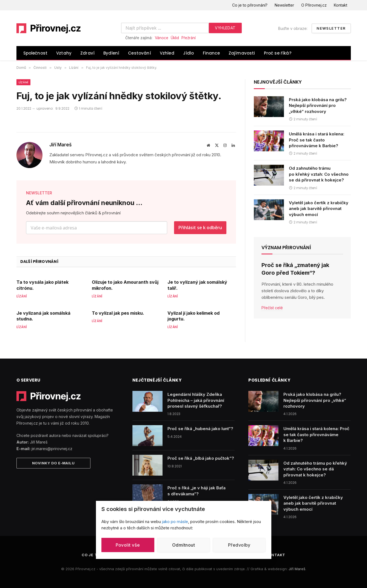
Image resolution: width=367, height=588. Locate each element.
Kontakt (341, 5)
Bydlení (111, 53)
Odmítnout (183, 545)
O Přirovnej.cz (314, 5)
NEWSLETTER (39, 193)
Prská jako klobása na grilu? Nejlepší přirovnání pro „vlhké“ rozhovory (318, 106)
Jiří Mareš (60, 145)
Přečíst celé (272, 308)
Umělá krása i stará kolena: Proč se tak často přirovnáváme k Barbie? (317, 140)
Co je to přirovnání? (250, 5)
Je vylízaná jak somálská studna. (43, 316)
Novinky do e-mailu (53, 463)
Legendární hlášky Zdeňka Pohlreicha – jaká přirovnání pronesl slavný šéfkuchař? (196, 400)
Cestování (140, 53)
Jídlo (189, 53)
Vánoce (162, 38)
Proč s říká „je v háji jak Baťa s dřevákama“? (197, 491)
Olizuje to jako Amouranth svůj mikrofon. (125, 285)
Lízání (24, 82)
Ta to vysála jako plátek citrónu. (42, 285)
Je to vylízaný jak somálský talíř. (197, 285)
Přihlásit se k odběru (200, 228)
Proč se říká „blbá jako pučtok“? (201, 458)
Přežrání (189, 38)
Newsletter (284, 5)
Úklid (175, 38)
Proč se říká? (278, 53)
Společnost (35, 53)
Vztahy (64, 53)
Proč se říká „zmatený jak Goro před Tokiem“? (295, 269)
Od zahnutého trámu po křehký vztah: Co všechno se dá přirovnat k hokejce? (319, 174)
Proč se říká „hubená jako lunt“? (200, 429)
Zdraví (87, 53)
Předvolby (239, 545)
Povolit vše (128, 545)
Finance (211, 53)
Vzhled (167, 53)
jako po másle (175, 522)
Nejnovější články (278, 82)
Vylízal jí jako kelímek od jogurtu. (194, 316)
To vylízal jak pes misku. (118, 313)
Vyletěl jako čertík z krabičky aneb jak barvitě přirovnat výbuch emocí (319, 209)
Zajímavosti (242, 53)
